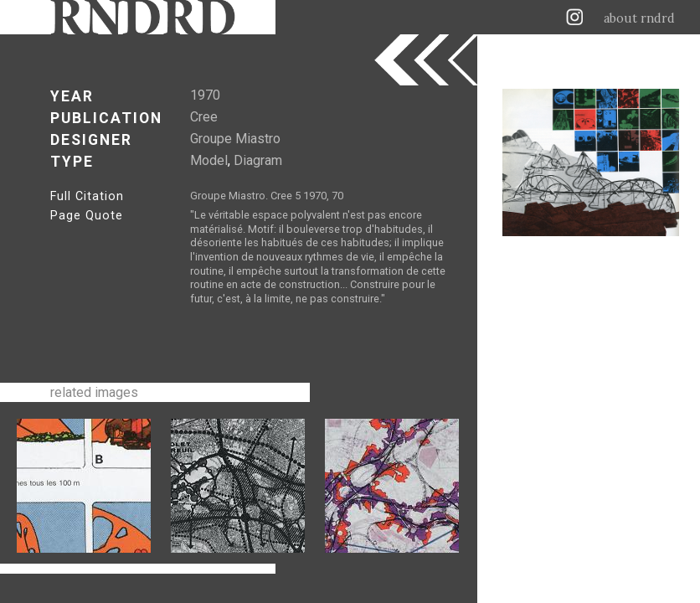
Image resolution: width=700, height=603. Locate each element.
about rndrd (639, 18)
